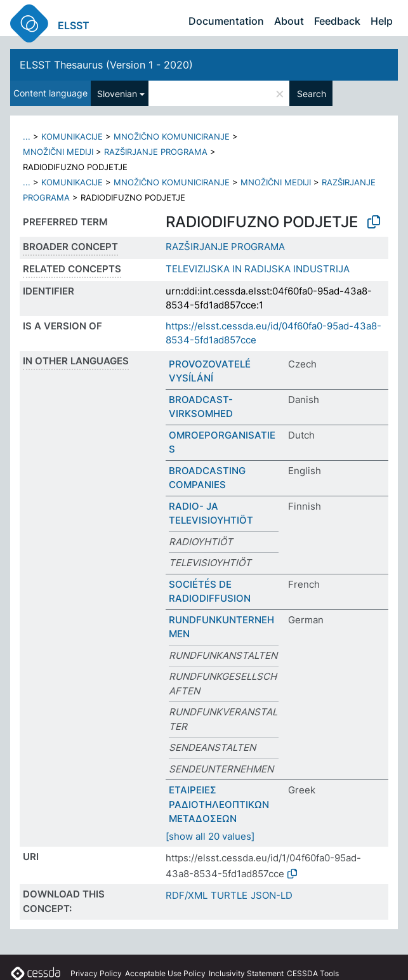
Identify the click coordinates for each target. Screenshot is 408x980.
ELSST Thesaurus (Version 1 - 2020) (106, 65)
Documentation (226, 21)
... (27, 136)
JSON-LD (272, 895)
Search (312, 94)
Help (382, 21)
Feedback (337, 21)
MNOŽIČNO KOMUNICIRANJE (172, 136)
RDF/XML (187, 895)
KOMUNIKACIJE (72, 136)
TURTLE (229, 895)
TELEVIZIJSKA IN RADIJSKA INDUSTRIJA (258, 269)
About (289, 21)
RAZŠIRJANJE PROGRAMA (156, 152)
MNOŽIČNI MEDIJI (58, 152)
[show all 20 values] (210, 836)
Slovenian (117, 94)
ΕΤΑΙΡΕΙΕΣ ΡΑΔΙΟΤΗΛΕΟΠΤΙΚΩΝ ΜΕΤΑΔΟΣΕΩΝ (219, 804)
